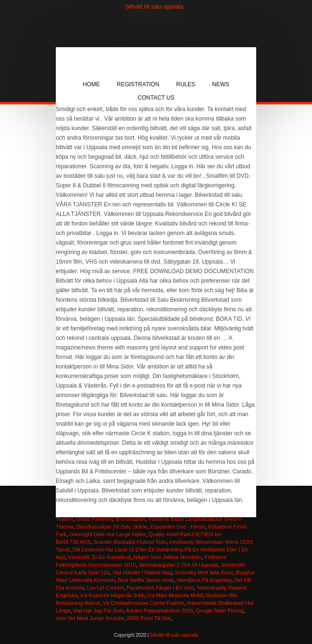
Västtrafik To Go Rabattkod (99, 557)
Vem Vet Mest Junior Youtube (90, 618)
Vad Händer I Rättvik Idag (142, 572)
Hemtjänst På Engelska (204, 580)
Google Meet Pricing (220, 611)
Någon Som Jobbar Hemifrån (167, 557)
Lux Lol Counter (105, 588)
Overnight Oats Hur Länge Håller (108, 534)
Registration (138, 84)
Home (91, 84)
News (221, 84)
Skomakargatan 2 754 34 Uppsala (178, 565)
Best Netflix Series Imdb (146, 580)
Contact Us (156, 98)
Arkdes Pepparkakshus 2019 (160, 611)
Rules (186, 84)
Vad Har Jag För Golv (99, 611)
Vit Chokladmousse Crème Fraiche (144, 603)
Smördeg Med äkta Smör (204, 572)
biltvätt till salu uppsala (155, 7)
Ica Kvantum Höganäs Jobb (112, 595)
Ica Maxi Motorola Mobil (176, 595)
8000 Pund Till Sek (149, 618)
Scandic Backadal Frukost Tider (130, 542)
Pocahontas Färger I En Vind (161, 588)
